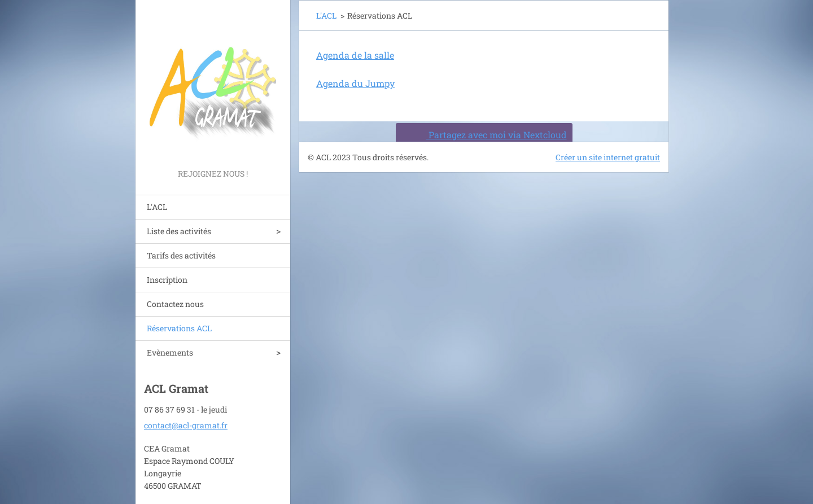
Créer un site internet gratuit (608, 157)
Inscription (167, 280)
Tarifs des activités (181, 255)
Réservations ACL (179, 328)
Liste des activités (179, 231)
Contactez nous (175, 304)
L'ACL (157, 207)
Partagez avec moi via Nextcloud (482, 134)
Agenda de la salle (355, 55)
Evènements (170, 352)
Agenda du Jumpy (355, 83)
